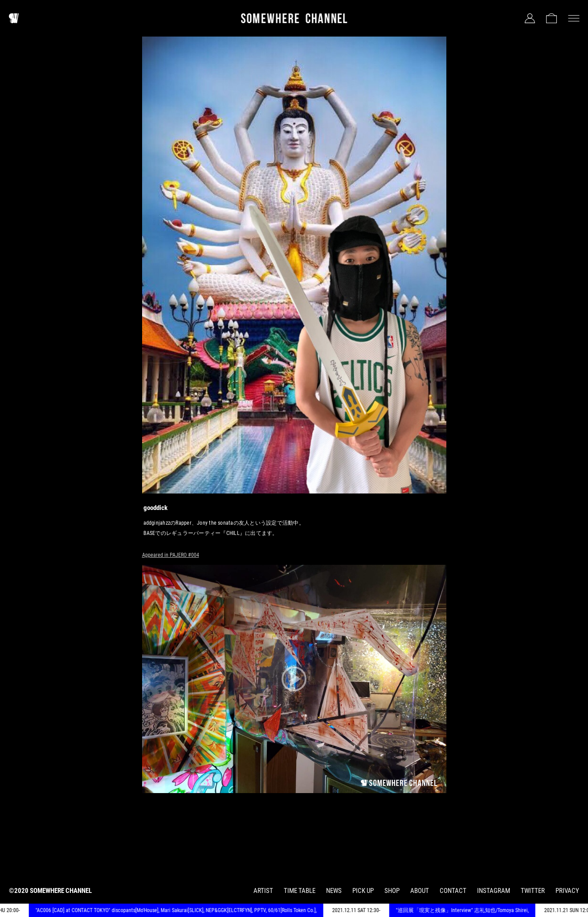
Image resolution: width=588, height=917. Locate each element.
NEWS (334, 891)
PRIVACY (567, 891)
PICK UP (363, 891)
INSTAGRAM (494, 891)
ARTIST (263, 891)
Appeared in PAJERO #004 (171, 555)
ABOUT (420, 891)
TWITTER (533, 891)
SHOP (392, 891)
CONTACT (453, 891)
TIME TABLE (300, 891)
